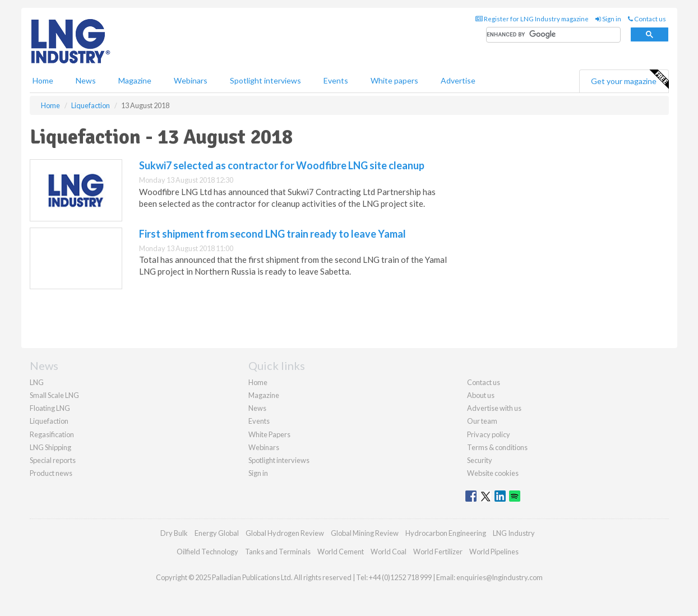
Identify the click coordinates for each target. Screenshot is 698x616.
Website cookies (493, 473)
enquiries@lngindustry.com (500, 577)
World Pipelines (494, 552)
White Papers (269, 434)
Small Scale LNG (54, 395)
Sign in (608, 19)
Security (480, 460)
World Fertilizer (438, 552)
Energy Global (217, 533)
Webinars (191, 80)
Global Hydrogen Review (285, 533)
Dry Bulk (174, 533)
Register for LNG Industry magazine (532, 19)
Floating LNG (50, 408)
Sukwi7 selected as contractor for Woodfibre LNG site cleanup (282, 165)
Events (336, 80)
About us (481, 395)
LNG (37, 382)
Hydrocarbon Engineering (446, 533)
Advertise (458, 80)
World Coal (389, 552)
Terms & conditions (497, 447)
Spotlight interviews (265, 80)
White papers (394, 80)
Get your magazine (630, 80)
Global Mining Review (365, 533)
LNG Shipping (50, 447)
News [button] (86, 80)
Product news (51, 473)
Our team (482, 421)
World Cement (341, 552)
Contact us (647, 19)
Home (43, 80)
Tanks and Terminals (278, 552)
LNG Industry (514, 533)
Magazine (135, 80)
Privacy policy (489, 434)
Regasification (52, 434)
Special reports (53, 460)
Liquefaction (49, 421)
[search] (553, 35)
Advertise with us (494, 408)
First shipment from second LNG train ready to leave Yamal (272, 234)
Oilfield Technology (207, 552)
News (257, 408)
